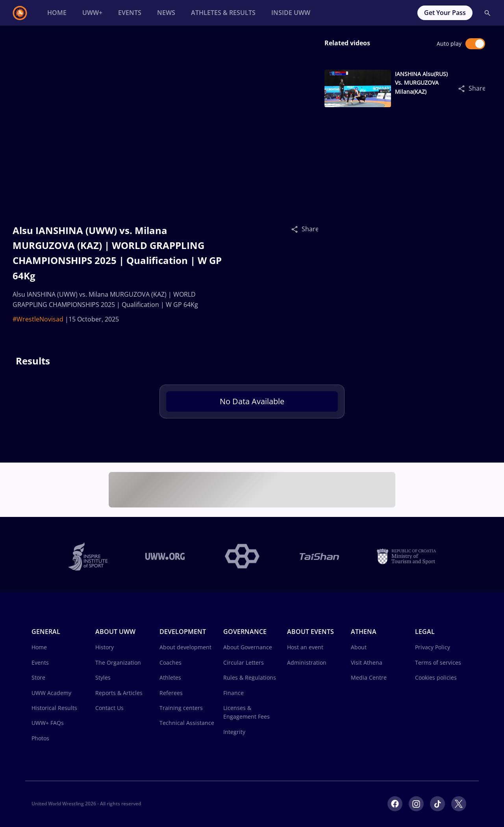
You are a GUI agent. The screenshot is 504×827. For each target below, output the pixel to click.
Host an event (305, 647)
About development (185, 647)
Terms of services (438, 663)
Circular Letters (244, 663)
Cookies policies (436, 677)
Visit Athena (367, 663)
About (359, 647)
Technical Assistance (187, 723)
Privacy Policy (433, 647)
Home (39, 647)
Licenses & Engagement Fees (246, 712)
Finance (233, 693)
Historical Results (54, 708)
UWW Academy (51, 693)
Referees (171, 693)
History (105, 647)
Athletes (170, 677)
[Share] (296, 229)
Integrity (234, 732)
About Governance (248, 647)
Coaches (170, 663)
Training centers (181, 708)
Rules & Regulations (250, 677)
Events (40, 663)
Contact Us (109, 708)
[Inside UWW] (291, 13)
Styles (103, 677)
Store (38, 677)
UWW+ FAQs (48, 723)
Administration (307, 663)
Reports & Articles (119, 693)
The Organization (118, 663)
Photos (40, 738)
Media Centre (369, 677)
